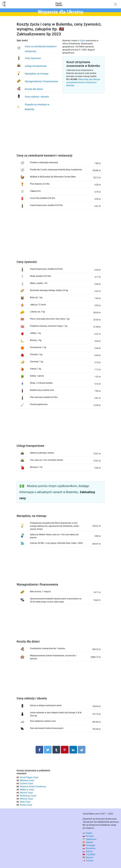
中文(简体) (89, 854)
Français (88, 861)
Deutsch (88, 858)
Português (89, 845)
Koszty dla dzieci (34, 89)
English (88, 833)
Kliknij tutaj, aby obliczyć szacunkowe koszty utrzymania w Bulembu (83, 82)
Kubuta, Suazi (26, 805)
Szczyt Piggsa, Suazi (29, 777)
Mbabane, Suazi (27, 780)
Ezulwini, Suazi (26, 783)
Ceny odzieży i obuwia (37, 97)
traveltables (59, 4)
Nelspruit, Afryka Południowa (33, 786)
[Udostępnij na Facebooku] (39, 750)
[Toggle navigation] (115, 4)
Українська (89, 839)
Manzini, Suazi (26, 793)
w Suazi (82, 41)
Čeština (88, 851)
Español (88, 842)
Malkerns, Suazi (27, 790)
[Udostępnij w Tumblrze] (56, 750)
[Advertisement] (60, 135)
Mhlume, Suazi (26, 799)
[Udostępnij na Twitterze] (48, 750)
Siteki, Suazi (25, 802)
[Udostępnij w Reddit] (82, 750)
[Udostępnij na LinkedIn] (73, 750)
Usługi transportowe (36, 66)
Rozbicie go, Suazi (28, 796)
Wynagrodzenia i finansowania (41, 81)
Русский (88, 836)
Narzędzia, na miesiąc (37, 74)
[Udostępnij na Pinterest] (65, 750)
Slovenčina (89, 848)
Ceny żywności (33, 58)
